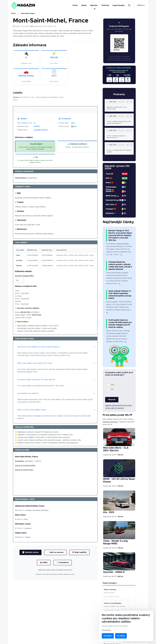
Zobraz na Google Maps (24, 470)
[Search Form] (129, 5)
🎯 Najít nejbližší (79, 552)
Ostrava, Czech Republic (113, 603)
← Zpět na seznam (55, 552)
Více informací (106, 630)
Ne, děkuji (121, 636)
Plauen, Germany (110, 590)
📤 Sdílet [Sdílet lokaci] (44, 563)
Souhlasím (108, 636)
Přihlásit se (141, 5)
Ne (112, 389)
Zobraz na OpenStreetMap (25, 466)
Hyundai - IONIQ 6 (114, 572)
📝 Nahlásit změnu (30, 552)
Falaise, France (21, 533)
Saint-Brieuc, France (23, 524)
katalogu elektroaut (110, 422)
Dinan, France (20, 515)
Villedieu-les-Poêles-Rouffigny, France (30, 506)
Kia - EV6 (109, 512)
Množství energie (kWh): (24, 276)
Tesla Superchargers (28, 13)
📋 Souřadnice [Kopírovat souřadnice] (63, 563)
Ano (113, 385)
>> (121, 255)
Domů (13, 13)
